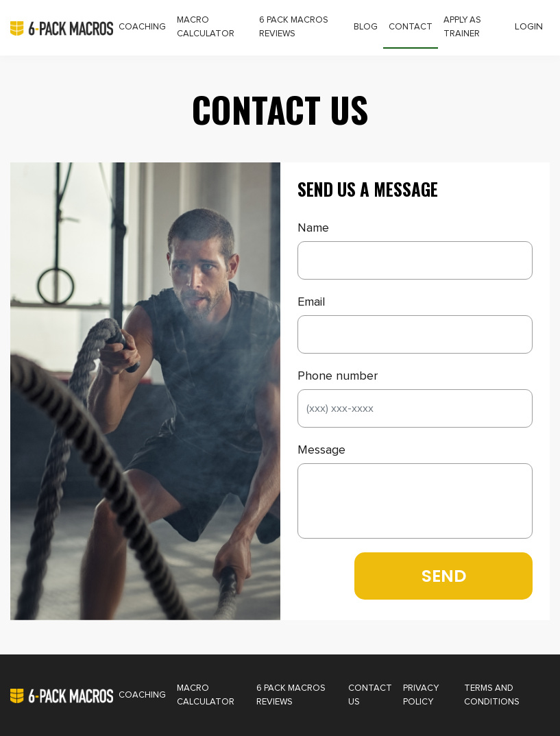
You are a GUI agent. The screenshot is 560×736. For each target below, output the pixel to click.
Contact (411, 27)
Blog (366, 27)
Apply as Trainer (462, 27)
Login (529, 27)
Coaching (142, 27)
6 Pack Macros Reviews (294, 27)
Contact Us (370, 695)
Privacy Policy (421, 695)
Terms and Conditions (492, 695)
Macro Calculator (206, 27)
